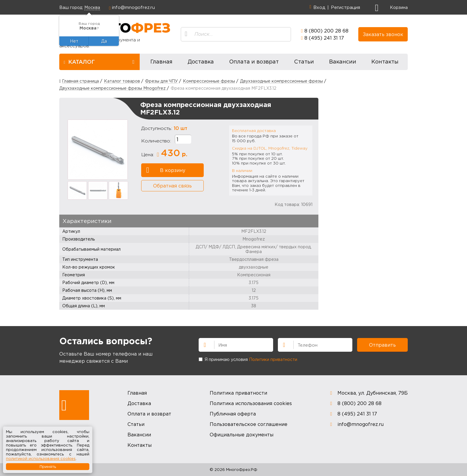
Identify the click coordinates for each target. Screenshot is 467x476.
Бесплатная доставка (254, 131)
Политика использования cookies (251, 403)
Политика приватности (238, 393)
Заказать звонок (383, 34)
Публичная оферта (233, 414)
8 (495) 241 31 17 (324, 38)
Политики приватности (273, 359)
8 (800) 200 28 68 (326, 31)
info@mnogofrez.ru (133, 7)
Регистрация (345, 7)
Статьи (304, 62)
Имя (202, 344)
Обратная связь (172, 186)
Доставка (201, 62)
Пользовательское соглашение (249, 424)
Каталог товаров (122, 81)
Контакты (385, 62)
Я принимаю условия (248, 359)
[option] (98, 150)
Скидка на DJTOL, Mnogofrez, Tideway (270, 148)
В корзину (166, 170)
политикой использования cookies (41, 458)
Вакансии (343, 62)
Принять (48, 466)
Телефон (281, 344)
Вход (319, 7)
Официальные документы (242, 435)
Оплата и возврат (254, 62)
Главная (161, 62)
